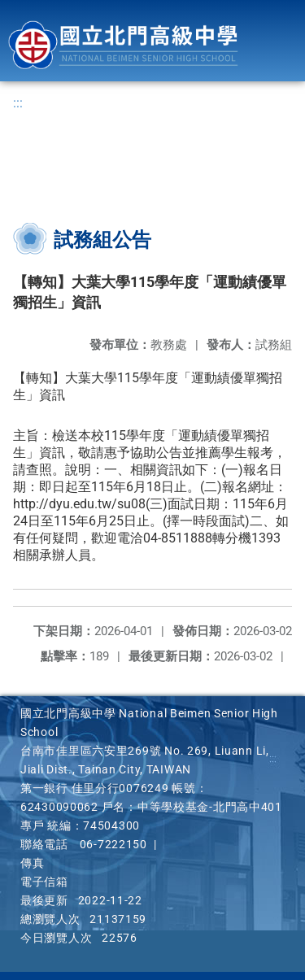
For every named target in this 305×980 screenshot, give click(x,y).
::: (18, 103)
